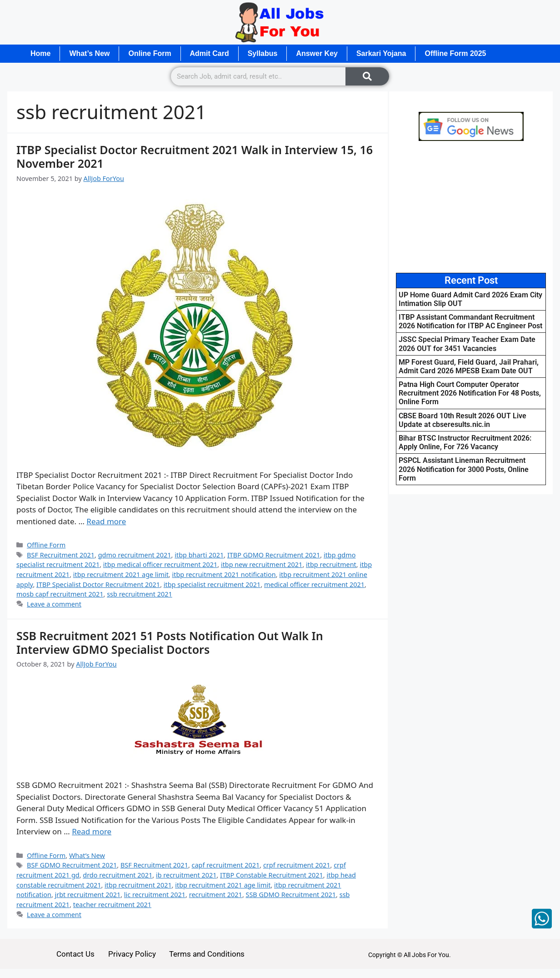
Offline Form (46, 545)
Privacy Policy (132, 954)
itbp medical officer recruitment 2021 (160, 564)
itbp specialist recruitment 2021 (212, 584)
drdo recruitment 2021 (117, 875)
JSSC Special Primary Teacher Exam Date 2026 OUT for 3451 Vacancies (467, 344)
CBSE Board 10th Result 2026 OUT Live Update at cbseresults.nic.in (462, 420)
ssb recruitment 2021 (140, 594)
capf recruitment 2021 (226, 865)
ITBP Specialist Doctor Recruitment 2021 (98, 584)
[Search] (367, 76)
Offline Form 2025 (456, 53)
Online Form (150, 53)
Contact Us (75, 954)
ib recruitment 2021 (186, 875)
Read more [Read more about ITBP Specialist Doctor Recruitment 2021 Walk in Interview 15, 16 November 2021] (106, 521)
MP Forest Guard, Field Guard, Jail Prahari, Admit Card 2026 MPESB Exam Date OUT (469, 366)
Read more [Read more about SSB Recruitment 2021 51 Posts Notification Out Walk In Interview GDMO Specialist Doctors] (92, 831)
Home (40, 53)
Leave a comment (54, 604)
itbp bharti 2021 (199, 555)
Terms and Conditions (207, 954)
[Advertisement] (471, 207)
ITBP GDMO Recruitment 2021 (274, 555)
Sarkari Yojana (382, 53)
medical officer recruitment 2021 (314, 584)
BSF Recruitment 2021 (61, 555)
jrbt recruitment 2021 (88, 895)
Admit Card (210, 53)
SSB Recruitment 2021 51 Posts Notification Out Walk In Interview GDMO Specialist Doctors (170, 642)
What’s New (89, 53)
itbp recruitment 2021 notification (224, 574)
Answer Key (317, 53)
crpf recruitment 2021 (297, 865)
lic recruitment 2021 (155, 895)
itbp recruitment (331, 564)
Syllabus (263, 53)
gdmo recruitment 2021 (135, 555)
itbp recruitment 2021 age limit (121, 574)
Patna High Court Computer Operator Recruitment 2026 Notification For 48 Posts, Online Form (470, 393)
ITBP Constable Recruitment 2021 (272, 875)
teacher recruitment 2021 (112, 905)
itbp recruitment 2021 (138, 885)
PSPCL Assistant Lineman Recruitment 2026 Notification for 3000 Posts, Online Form (464, 469)
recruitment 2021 (216, 895)
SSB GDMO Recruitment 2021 (291, 895)
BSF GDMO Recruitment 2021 (72, 865)
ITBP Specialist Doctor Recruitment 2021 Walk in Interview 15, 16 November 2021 (195, 156)
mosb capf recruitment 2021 (60, 594)
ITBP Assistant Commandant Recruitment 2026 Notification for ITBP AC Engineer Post (470, 321)
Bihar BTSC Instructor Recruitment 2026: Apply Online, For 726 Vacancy (465, 442)
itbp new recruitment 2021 (262, 564)
